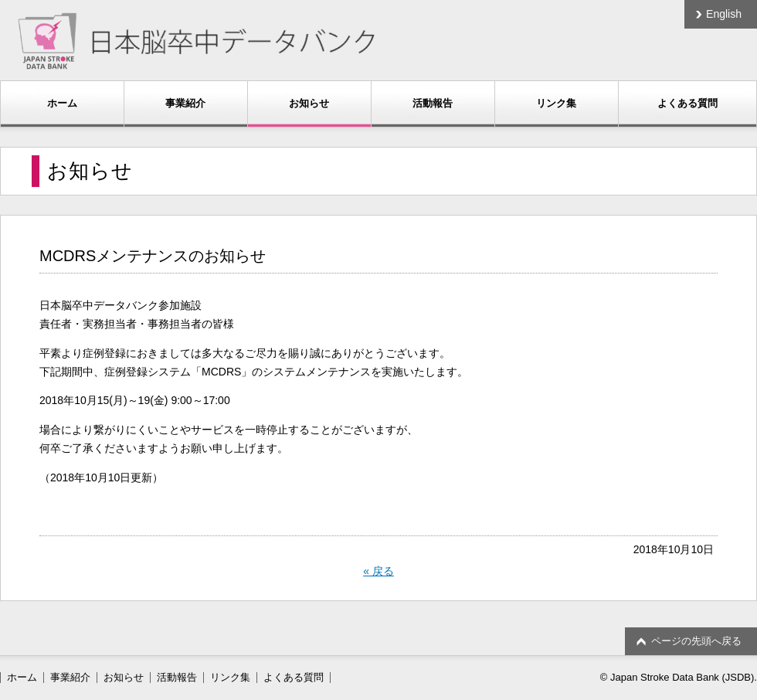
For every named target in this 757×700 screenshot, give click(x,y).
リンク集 (556, 103)
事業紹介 (185, 103)
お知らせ (309, 103)
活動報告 (433, 103)
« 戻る (378, 571)
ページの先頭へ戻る (696, 641)
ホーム (62, 103)
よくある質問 (687, 103)
